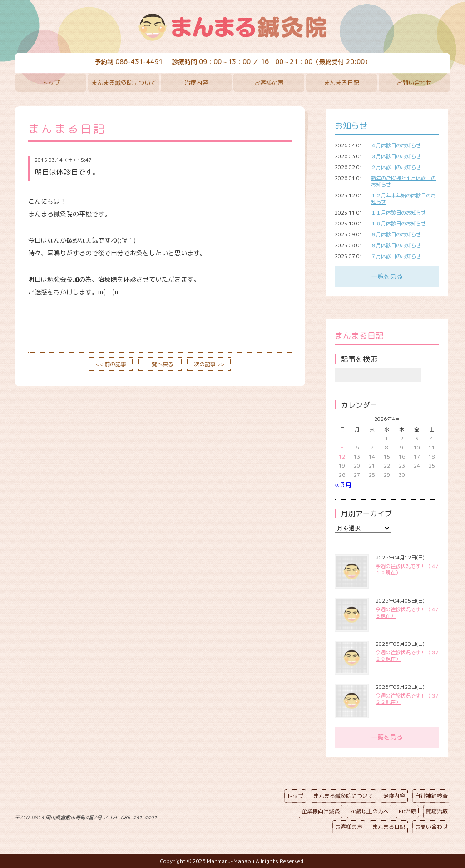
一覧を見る (387, 276)
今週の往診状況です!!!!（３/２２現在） (407, 699)
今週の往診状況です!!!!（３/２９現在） (407, 656)
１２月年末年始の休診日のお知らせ (403, 199)
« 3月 (343, 485)
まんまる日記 (341, 83)
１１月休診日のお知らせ (398, 213)
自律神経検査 (431, 796)
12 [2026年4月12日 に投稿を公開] (342, 457)
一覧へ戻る (160, 364)
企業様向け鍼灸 (321, 811)
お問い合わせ (414, 83)
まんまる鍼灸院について (124, 83)
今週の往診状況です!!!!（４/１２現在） (407, 569)
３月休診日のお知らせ (396, 156)
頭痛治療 (437, 811)
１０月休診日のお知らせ (398, 224)
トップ (51, 83)
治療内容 (196, 83)
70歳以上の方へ (369, 811)
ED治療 (407, 811)
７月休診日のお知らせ (396, 256)
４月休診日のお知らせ (396, 145)
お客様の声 (269, 83)
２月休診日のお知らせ (396, 167)
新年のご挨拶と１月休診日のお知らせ (403, 181)
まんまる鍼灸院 (232, 27)
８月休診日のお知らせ (396, 245)
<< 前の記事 (111, 364)
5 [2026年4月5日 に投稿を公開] (342, 448)
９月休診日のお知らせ (396, 234)
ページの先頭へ (226, 816)
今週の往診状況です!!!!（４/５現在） (407, 613)
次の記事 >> (209, 364)
